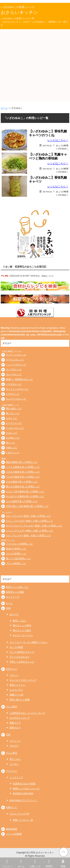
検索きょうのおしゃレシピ (26, 789)
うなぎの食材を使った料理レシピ (23, 477)
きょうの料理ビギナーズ (22, 652)
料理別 (49, 863)
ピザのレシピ (13, 394)
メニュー (7, 863)
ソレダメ (14, 764)
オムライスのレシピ (16, 399)
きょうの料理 (62, 145)
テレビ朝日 (12, 707)
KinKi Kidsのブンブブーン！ (24, 800)
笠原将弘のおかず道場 (24, 784)
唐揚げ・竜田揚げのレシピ (19, 379)
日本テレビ (12, 669)
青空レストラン (17, 685)
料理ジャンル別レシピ (17, 587)
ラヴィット (15, 741)
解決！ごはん (20, 621)
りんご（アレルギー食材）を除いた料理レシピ (29, 521)
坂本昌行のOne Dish (23, 793)
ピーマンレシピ (14, 423)
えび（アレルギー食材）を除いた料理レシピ (28, 516)
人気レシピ (35, 863)
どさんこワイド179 (19, 814)
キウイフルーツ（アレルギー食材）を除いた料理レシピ (34, 526)
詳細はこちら (47, 276)
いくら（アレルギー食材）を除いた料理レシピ (29, 531)
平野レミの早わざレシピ (22, 662)
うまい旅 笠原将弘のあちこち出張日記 (24, 267)
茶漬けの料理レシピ (16, 549)
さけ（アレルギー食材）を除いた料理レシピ (28, 536)
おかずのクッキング (20, 718)
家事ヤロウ (15, 728)
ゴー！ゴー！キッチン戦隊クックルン (29, 642)
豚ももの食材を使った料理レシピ (23, 487)
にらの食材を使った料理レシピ (22, 501)
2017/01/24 (47, 145)
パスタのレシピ (14, 384)
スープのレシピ (14, 370)
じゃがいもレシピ (15, 428)
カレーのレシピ (14, 374)
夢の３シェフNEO (22, 626)
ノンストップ (16, 777)
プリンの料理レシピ (16, 563)
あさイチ (14, 614)
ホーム (21, 863)
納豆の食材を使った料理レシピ (22, 462)
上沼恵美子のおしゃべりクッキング (27, 713)
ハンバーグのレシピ (16, 365)
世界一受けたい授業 (20, 700)
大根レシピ (12, 448)
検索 (63, 863)
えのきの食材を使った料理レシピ (23, 472)
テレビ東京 (12, 753)
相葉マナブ (15, 723)
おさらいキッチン (19, 12)
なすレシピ (12, 418)
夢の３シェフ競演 (22, 630)
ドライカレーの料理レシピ (19, 544)
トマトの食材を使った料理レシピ (23, 467)
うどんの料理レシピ (16, 554)
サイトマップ (13, 597)
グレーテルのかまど (20, 657)
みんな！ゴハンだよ (23, 635)
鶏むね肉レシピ (14, 408)
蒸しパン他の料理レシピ (18, 559)
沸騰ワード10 (16, 695)
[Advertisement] (35, 66)
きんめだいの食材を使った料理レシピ (25, 496)
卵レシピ (10, 443)
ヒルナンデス (16, 690)
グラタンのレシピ (15, 360)
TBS (8, 735)
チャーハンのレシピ (16, 355)
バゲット (14, 675)
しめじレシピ (13, 453)
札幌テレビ (12, 807)
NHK (8, 608)
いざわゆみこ (62, 148)
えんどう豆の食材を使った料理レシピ (25, 492)
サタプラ (14, 746)
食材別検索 (12, 829)
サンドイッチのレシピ (17, 389)
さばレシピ (12, 433)
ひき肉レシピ (13, 438)
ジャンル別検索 (14, 834)
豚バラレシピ (13, 413)
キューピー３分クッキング (23, 680)
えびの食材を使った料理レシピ (22, 482)
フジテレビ (12, 771)
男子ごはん (15, 759)
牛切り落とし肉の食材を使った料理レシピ (27, 506)
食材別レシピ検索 (15, 592)
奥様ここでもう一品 (23, 820)
